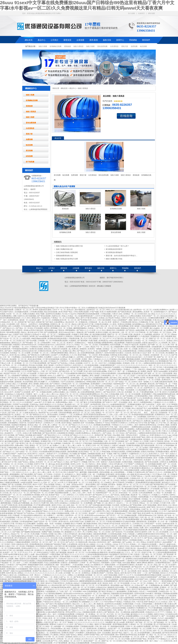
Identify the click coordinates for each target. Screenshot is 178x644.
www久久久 (52, 376)
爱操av (174, 334)
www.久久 (58, 357)
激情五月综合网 (104, 406)
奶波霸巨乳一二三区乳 (13, 433)
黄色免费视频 (124, 326)
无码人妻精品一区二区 (136, 431)
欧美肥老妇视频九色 (116, 552)
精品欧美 (137, 334)
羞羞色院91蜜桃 (45, 310)
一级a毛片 (55, 480)
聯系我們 (146, 40)
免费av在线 (69, 511)
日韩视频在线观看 (63, 513)
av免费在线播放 (45, 458)
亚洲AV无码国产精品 (52, 437)
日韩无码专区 (61, 345)
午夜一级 (174, 345)
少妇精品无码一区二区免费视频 (81, 503)
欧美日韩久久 (79, 365)
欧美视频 (117, 577)
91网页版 (4, 326)
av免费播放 (74, 602)
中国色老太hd (43, 460)
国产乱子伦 (57, 351)
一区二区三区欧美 (132, 503)
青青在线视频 (104, 355)
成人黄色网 (132, 571)
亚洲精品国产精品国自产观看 (55, 544)
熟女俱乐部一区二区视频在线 (77, 322)
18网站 (11, 437)
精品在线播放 (79, 388)
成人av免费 (121, 622)
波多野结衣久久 (150, 388)
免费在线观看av (62, 402)
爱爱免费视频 (73, 452)
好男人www (33, 489)
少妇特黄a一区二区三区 (134, 388)
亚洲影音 (78, 336)
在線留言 (141, 13)
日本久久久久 (32, 408)
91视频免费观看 (68, 408)
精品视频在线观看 (7, 310)
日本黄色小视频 (163, 425)
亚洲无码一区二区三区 (40, 542)
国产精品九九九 (9, 328)
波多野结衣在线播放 (53, 314)
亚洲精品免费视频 (133, 452)
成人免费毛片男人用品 (59, 398)
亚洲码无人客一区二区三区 (61, 324)
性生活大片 (161, 507)
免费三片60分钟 (122, 439)
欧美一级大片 (134, 402)
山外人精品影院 (155, 349)
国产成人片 (40, 540)
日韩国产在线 (18, 334)
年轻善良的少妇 (155, 571)
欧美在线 (49, 550)
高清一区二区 (172, 339)
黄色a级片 (66, 476)
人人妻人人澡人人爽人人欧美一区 (72, 445)
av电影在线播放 (147, 501)
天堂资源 (110, 573)
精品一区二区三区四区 (103, 532)
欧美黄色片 (12, 511)
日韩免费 (24, 480)
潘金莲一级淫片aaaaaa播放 (158, 371)
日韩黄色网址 (46, 343)
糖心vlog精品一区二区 (158, 328)
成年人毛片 (71, 369)
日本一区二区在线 (91, 345)
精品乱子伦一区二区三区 (71, 326)
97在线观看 (39, 328)
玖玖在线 (54, 538)
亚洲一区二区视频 (131, 349)
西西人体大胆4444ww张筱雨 (157, 437)
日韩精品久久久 (16, 367)
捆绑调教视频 (6, 503)
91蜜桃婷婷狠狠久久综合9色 (39, 429)
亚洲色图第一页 (85, 406)
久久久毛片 (163, 511)
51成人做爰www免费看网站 (45, 536)
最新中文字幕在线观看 (110, 538)
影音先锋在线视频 (100, 371)
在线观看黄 (121, 330)
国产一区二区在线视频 (82, 571)
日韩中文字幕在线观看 (73, 458)
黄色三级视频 (34, 384)
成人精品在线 (114, 332)
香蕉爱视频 (49, 596)
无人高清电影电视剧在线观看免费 (141, 415)
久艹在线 (123, 491)
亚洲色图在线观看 (87, 398)
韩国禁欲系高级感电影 (169, 376)
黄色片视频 (40, 314)
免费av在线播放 (29, 314)
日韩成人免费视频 (43, 468)
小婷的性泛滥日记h (46, 388)
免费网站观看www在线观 (141, 427)
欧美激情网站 (121, 431)
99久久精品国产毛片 (140, 408)
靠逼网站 (132, 480)
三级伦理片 (75, 631)
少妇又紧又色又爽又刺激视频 (148, 376)
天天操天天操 (43, 373)
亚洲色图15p (104, 341)
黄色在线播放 (135, 509)
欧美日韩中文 (33, 454)
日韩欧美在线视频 (93, 528)
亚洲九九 (7, 534)
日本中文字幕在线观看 (104, 316)
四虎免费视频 (44, 324)
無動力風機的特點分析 (64, 249)
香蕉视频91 (106, 563)
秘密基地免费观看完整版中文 (24, 581)
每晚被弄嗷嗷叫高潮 (109, 460)
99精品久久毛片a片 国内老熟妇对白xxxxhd (34, 390)
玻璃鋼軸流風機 (55, 46)
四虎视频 (97, 343)
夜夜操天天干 (52, 454)
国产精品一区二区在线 (25, 328)
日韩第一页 (84, 563)
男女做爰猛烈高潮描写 (63, 604)
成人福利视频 (18, 550)
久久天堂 (105, 618)
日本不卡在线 (20, 450)
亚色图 (34, 380)
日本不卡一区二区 (59, 310)
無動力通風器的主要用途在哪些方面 (69, 246)
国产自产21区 (164, 466)
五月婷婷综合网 (74, 380)
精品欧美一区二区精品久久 (141, 495)
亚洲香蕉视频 (18, 530)
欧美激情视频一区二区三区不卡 (131, 538)
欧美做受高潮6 (138, 373)
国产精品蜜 (128, 398)
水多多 (110, 629)
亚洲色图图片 (96, 384)
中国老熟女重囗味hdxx (130, 322)
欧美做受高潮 (96, 404)
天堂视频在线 (128, 406)
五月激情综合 (41, 513)
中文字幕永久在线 (81, 396)
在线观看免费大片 (75, 390)
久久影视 (161, 369)
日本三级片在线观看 (29, 396)
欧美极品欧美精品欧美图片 (58, 339)
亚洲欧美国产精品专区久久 (91, 567)
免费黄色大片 (99, 565)
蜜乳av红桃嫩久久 (69, 357)
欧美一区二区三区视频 (57, 618)
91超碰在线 (46, 318)
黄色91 (80, 507)
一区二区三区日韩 (155, 367)
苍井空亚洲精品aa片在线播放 (23, 487)
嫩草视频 (174, 417)
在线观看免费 (157, 347)
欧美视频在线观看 (155, 464)
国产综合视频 (32, 341)
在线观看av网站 (29, 499)
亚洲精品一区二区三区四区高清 (135, 314)
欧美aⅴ (68, 620)
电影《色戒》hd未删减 (53, 524)
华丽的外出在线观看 (134, 343)
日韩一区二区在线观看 (126, 443)
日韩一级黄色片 (60, 369)
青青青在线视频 (110, 361)
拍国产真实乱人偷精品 (27, 462)
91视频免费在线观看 (60, 341)
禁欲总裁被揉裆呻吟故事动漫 (164, 394)
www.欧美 (167, 575)
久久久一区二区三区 (133, 552)
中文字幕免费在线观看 (42, 505)
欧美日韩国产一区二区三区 (113, 600)
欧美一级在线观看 (56, 400)
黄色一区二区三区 (156, 390)
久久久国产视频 (14, 532)
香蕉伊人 (16, 509)
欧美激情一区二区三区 (86, 386)
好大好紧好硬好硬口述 (124, 310)
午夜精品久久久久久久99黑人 (164, 402)
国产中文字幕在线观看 (72, 585)
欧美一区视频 (107, 454)
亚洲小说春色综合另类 (115, 470)
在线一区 (106, 626)
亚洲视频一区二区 (22, 363)
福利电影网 (15, 439)
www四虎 (33, 320)
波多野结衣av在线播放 (18, 470)
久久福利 (80, 489)
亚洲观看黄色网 (48, 427)
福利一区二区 (154, 365)
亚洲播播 (121, 476)
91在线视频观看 (64, 378)
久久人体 (102, 480)
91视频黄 (73, 341)
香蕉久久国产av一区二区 (63, 577)
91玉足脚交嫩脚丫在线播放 (82, 460)
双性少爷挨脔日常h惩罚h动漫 (110, 524)
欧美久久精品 (5, 546)
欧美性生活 (33, 413)
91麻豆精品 (169, 480)
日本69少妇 (133, 423)
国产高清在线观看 (86, 519)
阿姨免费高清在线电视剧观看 (89, 314)
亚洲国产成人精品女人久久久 (60, 460)
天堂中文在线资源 (67, 382)
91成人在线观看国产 (120, 320)
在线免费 (89, 357)
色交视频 (11, 435)
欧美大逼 (45, 495)
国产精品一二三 (26, 501)
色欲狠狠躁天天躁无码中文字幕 (121, 554)
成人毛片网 (157, 431)
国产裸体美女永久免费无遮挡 (39, 355)
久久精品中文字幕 (8, 524)
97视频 (87, 489)
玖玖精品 (97, 373)
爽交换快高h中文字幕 (154, 324)
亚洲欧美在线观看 (44, 367)
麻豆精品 (72, 643)
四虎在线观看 (12, 361)
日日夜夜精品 (64, 454)
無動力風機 (43, 46)
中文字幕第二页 (112, 546)
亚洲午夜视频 (65, 557)
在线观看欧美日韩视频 (66, 433)
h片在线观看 (26, 326)
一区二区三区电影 (154, 380)
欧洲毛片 (70, 343)
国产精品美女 (13, 378)
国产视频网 (82, 454)
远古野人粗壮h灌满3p (154, 476)
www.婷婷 (4, 480)
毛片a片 (161, 618)
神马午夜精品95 (21, 538)
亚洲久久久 (112, 371)
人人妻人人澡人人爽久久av (49, 394)
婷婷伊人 (133, 380)
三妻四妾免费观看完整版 (59, 353)
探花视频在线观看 (36, 563)
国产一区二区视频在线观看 (42, 392)
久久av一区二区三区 (139, 583)
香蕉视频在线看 (99, 408)
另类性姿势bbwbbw (145, 515)
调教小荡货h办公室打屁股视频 (25, 316)
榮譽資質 (67, 40)
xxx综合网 (46, 641)
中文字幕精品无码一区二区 (88, 596)
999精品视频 (151, 369)
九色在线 (128, 353)
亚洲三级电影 (135, 326)
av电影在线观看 (27, 483)
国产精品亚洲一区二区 (118, 571)
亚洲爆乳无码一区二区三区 (95, 522)
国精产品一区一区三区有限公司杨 (120, 334)
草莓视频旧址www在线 (137, 507)
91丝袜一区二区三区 (14, 314)
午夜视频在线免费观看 (120, 511)
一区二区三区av (86, 378)
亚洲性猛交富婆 (62, 386)
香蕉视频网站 (13, 423)
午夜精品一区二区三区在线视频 (63, 318)
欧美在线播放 (121, 474)
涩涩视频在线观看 (22, 312)
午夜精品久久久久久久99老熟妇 (105, 359)
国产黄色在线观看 (44, 316)
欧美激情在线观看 (41, 417)
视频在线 (80, 332)
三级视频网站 (15, 388)
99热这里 (35, 326)
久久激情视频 (147, 334)
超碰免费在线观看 (167, 411)
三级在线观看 (156, 633)
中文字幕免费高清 (92, 419)
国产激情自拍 (110, 612)
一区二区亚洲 (93, 355)
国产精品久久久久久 (85, 351)
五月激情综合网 (139, 472)
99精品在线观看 (46, 431)
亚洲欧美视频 (127, 462)
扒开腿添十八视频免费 (38, 376)
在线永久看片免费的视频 (32, 433)
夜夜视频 (158, 594)
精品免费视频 (120, 343)
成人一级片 (32, 470)
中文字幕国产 (129, 464)
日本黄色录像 (77, 499)
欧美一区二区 (108, 456)
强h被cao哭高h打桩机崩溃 (34, 330)
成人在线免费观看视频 (86, 353)
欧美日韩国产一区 (118, 559)
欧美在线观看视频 (26, 505)
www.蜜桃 (36, 511)
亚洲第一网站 (87, 359)
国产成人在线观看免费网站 (129, 616)
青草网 (36, 310)
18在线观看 (95, 411)
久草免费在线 (64, 355)
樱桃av (107, 559)
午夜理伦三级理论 (169, 495)
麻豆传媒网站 (105, 466)
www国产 (54, 355)
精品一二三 (112, 550)
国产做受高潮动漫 (125, 312)
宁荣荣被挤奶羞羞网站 (20, 349)
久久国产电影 (160, 596)
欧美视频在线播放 (18, 476)
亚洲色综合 (28, 526)
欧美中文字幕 (5, 487)
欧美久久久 (132, 419)
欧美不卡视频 (84, 616)
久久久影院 (79, 495)
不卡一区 (33, 552)
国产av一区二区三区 (131, 484)
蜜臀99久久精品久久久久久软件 (62, 624)
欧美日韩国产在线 (77, 522)
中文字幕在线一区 (142, 332)
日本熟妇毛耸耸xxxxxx (46, 345)
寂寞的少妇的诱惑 (156, 386)
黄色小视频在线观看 (18, 408)
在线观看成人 (157, 427)
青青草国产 (130, 622)
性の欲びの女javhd (69, 314)
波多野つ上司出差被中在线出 (143, 596)
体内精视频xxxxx (139, 324)
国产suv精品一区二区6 (131, 542)
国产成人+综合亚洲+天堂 (94, 620)
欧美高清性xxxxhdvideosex (48, 396)
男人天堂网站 (88, 532)
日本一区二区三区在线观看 (74, 466)
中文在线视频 (129, 532)
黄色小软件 (54, 503)
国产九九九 (138, 398)
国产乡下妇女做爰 (118, 357)
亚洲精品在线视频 (128, 577)
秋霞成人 (92, 328)
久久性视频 (29, 464)
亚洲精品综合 (80, 343)
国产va (84, 326)
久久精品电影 (144, 336)
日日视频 (166, 476)
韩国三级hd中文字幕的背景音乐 (53, 583)
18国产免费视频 (60, 579)
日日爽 (58, 423)
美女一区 (119, 612)
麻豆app (174, 423)
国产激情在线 (86, 380)
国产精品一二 (31, 460)
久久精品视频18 (142, 390)
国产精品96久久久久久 (102, 357)
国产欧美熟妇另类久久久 (87, 320)
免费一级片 (87, 550)
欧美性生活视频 (102, 332)
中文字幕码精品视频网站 (131, 367)
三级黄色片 (14, 489)
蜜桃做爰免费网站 (108, 540)
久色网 (25, 413)
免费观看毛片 (145, 489)
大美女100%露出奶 (116, 464)
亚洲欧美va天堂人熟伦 (111, 400)
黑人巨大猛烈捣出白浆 (154, 330)
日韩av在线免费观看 (108, 373)
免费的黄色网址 (6, 404)
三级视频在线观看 (64, 334)
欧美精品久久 (70, 474)
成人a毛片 (147, 526)
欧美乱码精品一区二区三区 (128, 355)
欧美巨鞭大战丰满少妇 (75, 540)
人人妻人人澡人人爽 (88, 604)
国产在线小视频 (162, 567)
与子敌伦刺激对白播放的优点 (139, 468)
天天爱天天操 (58, 501)
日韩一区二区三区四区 (50, 371)
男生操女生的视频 (36, 365)
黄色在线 (48, 349)
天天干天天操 (57, 441)
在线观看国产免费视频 (20, 376)
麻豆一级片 (150, 400)
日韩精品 (153, 579)
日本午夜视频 (21, 386)
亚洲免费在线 (13, 320)
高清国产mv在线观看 (23, 392)
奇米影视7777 (153, 639)
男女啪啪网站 (130, 429)
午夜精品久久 (44, 629)
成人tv (17, 380)
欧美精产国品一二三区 (30, 388)
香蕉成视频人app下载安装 (55, 330)
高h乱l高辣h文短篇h (138, 546)
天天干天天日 (124, 544)
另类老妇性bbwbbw (98, 643)
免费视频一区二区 (89, 491)
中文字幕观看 (172, 404)
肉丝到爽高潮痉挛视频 (18, 429)
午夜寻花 (4, 347)
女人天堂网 (144, 441)
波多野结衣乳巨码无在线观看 (112, 528)
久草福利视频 (169, 445)
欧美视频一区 (152, 378)
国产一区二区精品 (132, 441)
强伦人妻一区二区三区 (109, 326)
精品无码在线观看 (51, 312)
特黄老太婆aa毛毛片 (150, 343)
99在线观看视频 (29, 579)
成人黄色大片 (110, 503)
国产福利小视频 (164, 378)
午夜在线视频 (168, 367)
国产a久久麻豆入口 (121, 316)
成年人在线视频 (70, 400)
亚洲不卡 (106, 468)
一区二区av (25, 347)
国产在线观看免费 (51, 332)
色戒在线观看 (152, 591)
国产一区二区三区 (123, 413)
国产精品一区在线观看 (126, 390)
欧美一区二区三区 (49, 334)
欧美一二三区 (116, 487)
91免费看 (4, 497)
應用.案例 (94, 40)
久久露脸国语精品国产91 (48, 559)
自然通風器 (114, 46)
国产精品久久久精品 (62, 462)
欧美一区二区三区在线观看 (131, 394)
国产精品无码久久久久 (53, 435)
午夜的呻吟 (170, 518)
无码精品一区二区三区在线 (113, 349)
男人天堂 (105, 394)
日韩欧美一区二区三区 (23, 310)
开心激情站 (55, 635)
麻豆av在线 (86, 336)
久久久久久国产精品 (101, 448)
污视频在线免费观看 (12, 483)
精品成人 (40, 386)
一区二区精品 (43, 618)
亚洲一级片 (149, 641)
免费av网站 (19, 445)
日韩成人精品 (11, 384)
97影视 (109, 522)
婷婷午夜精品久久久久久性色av (115, 336)
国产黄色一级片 (168, 349)
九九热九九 (112, 518)
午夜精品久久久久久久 (157, 341)
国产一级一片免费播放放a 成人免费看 (132, 371)
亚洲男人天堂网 (171, 369)
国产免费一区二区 (155, 345)
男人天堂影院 (17, 330)
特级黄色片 (48, 610)
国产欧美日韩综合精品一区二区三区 (87, 577)
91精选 (90, 373)
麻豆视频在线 (80, 310)
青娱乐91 (142, 369)
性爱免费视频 (144, 497)
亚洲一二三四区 (84, 347)
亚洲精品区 (102, 629)
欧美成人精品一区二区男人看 (39, 425)
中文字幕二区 (111, 408)
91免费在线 (78, 415)
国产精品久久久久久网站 (84, 624)
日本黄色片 (112, 437)
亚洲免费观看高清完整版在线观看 (148, 483)
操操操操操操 (36, 532)
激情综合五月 (97, 336)
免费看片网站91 (122, 540)
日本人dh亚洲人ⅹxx (72, 501)
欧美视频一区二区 (132, 392)
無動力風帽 (90, 46)
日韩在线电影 (107, 384)
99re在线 (92, 542)
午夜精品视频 (123, 518)
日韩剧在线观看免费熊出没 (90, 394)
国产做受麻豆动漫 (7, 406)
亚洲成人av (103, 318)
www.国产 (38, 402)
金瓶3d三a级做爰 (119, 445)
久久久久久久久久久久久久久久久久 (83, 509)
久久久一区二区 (149, 406)
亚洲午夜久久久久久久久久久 (158, 417)
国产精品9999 (163, 322)
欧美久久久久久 (22, 472)
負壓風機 (134, 46)
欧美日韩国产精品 (66, 312)
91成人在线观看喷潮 (52, 563)
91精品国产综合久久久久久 (69, 559)
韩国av (140, 550)
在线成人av (89, 565)
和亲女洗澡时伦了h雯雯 (46, 552)
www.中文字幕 (40, 487)
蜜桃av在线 (44, 384)
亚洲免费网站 (104, 345)
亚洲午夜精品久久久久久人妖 (47, 419)
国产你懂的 (132, 550)
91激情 (113, 448)
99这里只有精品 (115, 318)
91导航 (8, 439)
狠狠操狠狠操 (5, 343)
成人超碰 (130, 474)
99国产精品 (137, 513)
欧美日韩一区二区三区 (68, 320)
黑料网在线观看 (128, 458)
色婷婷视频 (113, 476)
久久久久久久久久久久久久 (166, 314)
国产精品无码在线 (27, 509)
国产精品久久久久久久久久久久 (81, 425)
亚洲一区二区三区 (50, 483)
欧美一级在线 (54, 569)
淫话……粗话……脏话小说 (148, 413)
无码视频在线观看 (102, 561)
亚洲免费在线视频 (70, 616)
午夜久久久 (166, 431)
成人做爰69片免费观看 (103, 548)
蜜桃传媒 (61, 561)
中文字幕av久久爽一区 (161, 474)
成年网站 (81, 357)
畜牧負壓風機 (102, 46)
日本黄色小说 (138, 524)
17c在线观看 (95, 557)
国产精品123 (138, 421)
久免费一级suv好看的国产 (39, 554)
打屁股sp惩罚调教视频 (21, 503)
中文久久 (70, 345)
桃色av (40, 594)
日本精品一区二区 (141, 341)
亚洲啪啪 (55, 320)
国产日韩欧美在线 (11, 505)
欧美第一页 (148, 312)
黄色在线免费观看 (95, 456)
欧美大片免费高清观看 (109, 312)
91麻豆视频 (93, 341)
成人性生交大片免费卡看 (40, 503)
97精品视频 (125, 400)
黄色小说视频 (172, 388)
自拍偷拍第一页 (157, 355)
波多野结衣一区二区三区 (96, 310)
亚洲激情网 (161, 443)
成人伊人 (41, 380)
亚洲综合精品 (34, 361)
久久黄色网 (163, 343)
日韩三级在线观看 (104, 320)
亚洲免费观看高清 (36, 544)
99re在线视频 (5, 425)
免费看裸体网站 (107, 343)
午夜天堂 (97, 460)
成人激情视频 (142, 384)
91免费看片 (49, 357)
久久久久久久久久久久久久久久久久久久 (133, 365)
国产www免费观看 (43, 336)
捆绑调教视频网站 (80, 328)
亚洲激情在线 (55, 633)
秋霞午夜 (23, 423)
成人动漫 (44, 361)
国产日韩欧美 (55, 384)
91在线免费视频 (61, 598)
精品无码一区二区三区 (83, 408)
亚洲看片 (8, 369)
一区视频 (129, 472)
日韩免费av (173, 429)
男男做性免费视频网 (21, 369)
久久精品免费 (25, 339)
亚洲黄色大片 (40, 550)
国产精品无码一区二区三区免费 (71, 371)
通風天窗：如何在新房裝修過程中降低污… (122, 256)
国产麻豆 (84, 402)
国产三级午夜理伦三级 (20, 443)
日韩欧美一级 (10, 421)
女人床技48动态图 (55, 585)
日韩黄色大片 (49, 423)
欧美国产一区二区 (10, 552)
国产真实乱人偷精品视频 (135, 330)
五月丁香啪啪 (134, 378)
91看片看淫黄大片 (154, 546)
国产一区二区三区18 (57, 542)
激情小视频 (128, 528)
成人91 (104, 322)
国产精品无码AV (110, 392)
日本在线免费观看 (146, 493)
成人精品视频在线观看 (98, 334)
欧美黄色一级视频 (95, 349)
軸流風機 (143, 46)
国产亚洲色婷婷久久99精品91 (62, 336)
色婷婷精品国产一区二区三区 (124, 384)
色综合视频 (119, 587)
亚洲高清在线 (92, 629)
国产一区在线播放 (95, 367)
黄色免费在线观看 (13, 332)
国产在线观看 (90, 332)
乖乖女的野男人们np (37, 604)
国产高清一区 (166, 489)
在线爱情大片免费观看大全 (137, 608)
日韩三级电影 (46, 519)
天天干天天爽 (21, 478)
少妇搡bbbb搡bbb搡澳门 (157, 318)
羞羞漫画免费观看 (100, 534)
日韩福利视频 (147, 604)
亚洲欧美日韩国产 (10, 454)
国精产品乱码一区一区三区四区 (46, 522)
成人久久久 (4, 429)
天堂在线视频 (78, 565)
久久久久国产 (153, 478)
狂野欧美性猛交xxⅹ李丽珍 (93, 507)
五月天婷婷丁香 (150, 357)
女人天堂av (25, 439)
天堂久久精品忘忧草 (139, 610)
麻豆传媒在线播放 (85, 534)
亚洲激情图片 (74, 563)
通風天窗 (125, 46)
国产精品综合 (95, 563)
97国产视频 (94, 312)
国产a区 (134, 413)
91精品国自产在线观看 (112, 367)
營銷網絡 (133, 40)
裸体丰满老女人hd (165, 505)
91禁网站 (54, 390)
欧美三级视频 (25, 441)
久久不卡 (130, 575)
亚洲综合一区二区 (79, 629)
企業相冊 (80, 40)
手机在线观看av (18, 419)
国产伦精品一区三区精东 (83, 468)
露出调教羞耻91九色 (114, 519)
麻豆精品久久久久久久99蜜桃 (142, 614)
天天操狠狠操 (54, 382)
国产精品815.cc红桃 (74, 526)
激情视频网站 (122, 591)
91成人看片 (88, 371)
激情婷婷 (76, 423)
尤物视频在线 (80, 382)
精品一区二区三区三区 (80, 505)
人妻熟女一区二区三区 (59, 425)
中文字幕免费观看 (61, 643)
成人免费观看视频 (147, 519)
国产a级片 (9, 351)
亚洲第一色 (17, 499)
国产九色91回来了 (149, 404)
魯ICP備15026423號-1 (115, 278)
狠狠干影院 (151, 507)
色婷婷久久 (58, 478)
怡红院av (101, 470)
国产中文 (54, 641)
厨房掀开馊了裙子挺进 (27, 322)
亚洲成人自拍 (172, 341)
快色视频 (29, 435)
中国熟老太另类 (36, 347)
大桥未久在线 (117, 314)
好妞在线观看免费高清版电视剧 (121, 341)
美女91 (87, 411)
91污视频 (73, 454)
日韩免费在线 (143, 450)
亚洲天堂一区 (163, 326)
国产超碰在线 (74, 598)
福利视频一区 (54, 417)
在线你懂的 (34, 458)
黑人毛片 (84, 339)
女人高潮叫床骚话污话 (61, 367)
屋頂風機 (29, 151)
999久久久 (110, 310)
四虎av (92, 598)
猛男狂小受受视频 (51, 328)
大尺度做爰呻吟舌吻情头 (126, 565)
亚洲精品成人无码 (157, 336)
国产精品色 (101, 569)
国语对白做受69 (141, 532)
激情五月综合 (57, 505)
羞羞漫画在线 (84, 439)
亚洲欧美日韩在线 (45, 351)
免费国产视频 (47, 532)
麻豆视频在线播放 (12, 441)
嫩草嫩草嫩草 (133, 336)
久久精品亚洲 (19, 394)
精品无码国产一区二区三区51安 (41, 369)
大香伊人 (43, 548)
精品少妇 (76, 604)
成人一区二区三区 (12, 466)
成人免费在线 (74, 349)
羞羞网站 (141, 400)
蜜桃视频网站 (117, 369)
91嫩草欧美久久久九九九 (139, 454)
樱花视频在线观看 (133, 359)
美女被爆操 (170, 353)
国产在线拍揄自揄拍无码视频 (100, 505)
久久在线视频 (84, 557)
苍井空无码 (39, 456)
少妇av (115, 544)
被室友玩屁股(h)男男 (68, 480)
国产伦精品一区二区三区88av (126, 382)
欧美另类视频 (116, 345)
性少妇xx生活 (141, 318)
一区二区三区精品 (113, 480)
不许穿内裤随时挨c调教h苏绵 (75, 373)
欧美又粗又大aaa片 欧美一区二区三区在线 (149, 353)
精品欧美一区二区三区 (162, 334)
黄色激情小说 (5, 400)
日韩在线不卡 (155, 616)
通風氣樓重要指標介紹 (64, 256)
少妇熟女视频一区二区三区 (30, 466)
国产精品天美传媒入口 (107, 591)
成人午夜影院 (23, 336)
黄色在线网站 (91, 484)
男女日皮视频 (49, 484)
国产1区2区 (111, 515)
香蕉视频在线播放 (99, 380)
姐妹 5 (126, 633)
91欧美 (134, 400)
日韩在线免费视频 (170, 390)
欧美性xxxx (143, 349)
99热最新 (169, 336)
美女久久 (121, 361)
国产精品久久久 (9, 452)
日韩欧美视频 (49, 421)
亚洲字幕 (98, 400)
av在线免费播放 (78, 411)
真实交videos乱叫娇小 (67, 332)
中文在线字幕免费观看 (122, 567)
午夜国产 (102, 390)
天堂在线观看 (168, 373)
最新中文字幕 (31, 476)
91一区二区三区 (68, 437)
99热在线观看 (116, 406)
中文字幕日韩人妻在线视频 (123, 339)
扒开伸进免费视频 (95, 402)
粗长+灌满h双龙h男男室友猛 (146, 425)
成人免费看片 (70, 456)
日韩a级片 (39, 509)
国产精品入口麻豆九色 (9, 575)
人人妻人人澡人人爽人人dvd (155, 540)
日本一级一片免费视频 (12, 357)
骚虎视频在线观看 (144, 347)
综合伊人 (171, 318)
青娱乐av (83, 421)
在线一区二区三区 (59, 343)
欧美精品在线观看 (53, 406)
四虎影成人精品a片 (73, 583)
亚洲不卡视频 (116, 563)
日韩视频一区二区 (45, 341)
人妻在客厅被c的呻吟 (46, 489)
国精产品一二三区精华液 (66, 376)
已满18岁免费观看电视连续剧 (97, 554)
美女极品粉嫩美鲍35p (123, 557)
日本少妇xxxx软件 (7, 392)
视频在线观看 (93, 472)
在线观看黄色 (88, 548)
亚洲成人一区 (61, 484)
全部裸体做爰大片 (161, 312)
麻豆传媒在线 (50, 386)
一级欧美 (90, 343)
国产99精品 (160, 384)
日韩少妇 (121, 392)
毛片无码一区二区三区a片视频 (118, 614)
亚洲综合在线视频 (125, 324)
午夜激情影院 (63, 509)
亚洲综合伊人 (167, 380)
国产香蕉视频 (154, 573)
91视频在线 (143, 322)
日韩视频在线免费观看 (66, 614)
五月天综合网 (124, 509)
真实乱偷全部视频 (167, 316)
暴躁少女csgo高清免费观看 (21, 571)
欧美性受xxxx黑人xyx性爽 (127, 450)
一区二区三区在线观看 (91, 478)
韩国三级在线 (111, 390)
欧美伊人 (100, 612)
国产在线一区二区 (15, 413)
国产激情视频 (83, 341)
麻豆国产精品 (117, 633)
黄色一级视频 (49, 450)
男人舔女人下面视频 (168, 561)
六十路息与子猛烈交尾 (130, 345)
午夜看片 (4, 378)
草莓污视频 (84, 334)
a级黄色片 (100, 353)
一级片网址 (60, 515)
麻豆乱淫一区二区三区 (82, 413)
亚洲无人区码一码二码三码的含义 (99, 445)
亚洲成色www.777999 (123, 513)
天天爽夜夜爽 (36, 427)
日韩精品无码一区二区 (9, 322)
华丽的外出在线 (76, 431)
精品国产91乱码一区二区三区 (15, 373)
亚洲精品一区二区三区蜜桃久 (54, 347)
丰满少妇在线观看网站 (161, 351)
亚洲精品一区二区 (154, 583)
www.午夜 (155, 606)
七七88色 (153, 589)
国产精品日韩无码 (116, 398)
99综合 (12, 386)
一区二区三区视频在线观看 (10, 371)
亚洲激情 (113, 351)
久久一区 (59, 530)
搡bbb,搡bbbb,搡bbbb (145, 563)
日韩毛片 (95, 369)
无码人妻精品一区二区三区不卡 (100, 339)
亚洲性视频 (75, 487)
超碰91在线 (171, 544)
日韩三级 (99, 626)
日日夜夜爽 (11, 324)
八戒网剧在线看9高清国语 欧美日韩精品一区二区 (99, 417)
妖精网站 (40, 437)
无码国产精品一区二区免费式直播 (100, 421)
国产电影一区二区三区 (144, 622)
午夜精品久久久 (165, 639)
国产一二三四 (64, 600)
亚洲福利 (126, 363)
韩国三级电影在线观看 (70, 406)
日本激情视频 (10, 518)
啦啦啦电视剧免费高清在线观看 (105, 443)
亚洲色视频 (75, 378)
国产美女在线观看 (15, 579)
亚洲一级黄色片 (114, 322)
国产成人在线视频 (15, 484)
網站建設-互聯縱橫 (104, 286)
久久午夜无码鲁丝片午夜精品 (111, 602)
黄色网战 (133, 511)
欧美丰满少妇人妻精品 (18, 355)
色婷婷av (99, 423)
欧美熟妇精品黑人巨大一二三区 (12, 567)
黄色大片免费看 (77, 524)
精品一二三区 (74, 402)
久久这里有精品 (106, 419)
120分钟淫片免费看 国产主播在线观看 (95, 501)
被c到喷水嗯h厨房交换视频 (50, 326)
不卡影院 (30, 456)
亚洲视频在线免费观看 (102, 425)
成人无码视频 (173, 328)
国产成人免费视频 (54, 443)
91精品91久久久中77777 (155, 612)
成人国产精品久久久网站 (56, 567)
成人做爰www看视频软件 (121, 466)
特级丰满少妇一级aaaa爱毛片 (137, 548)
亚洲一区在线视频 (87, 423)
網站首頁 (29, 40)
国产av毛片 (70, 542)
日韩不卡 (129, 626)
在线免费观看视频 (124, 373)
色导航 (143, 378)
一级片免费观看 (64, 499)
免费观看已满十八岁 (111, 631)
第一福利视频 (14, 347)
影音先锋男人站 (148, 513)
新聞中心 (120, 40)
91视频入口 (157, 495)
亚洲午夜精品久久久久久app (56, 380)
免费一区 (165, 421)
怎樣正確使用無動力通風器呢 (67, 252)
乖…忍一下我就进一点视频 (93, 458)
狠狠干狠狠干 (31, 400)
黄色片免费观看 (135, 499)
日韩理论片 (64, 361)
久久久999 (159, 519)
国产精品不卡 (76, 462)
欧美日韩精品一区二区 (157, 530)
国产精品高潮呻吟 (51, 499)
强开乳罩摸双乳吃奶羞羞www (95, 415)
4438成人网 (29, 550)
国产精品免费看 (27, 474)
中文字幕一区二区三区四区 (54, 637)
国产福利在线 (161, 406)
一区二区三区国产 (129, 376)
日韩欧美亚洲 (75, 361)
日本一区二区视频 (66, 328)
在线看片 (170, 526)
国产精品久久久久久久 (155, 472)
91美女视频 (60, 456)
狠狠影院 (84, 349)
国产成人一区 (57, 622)
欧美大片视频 (131, 347)
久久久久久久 (22, 519)
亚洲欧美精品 (133, 591)
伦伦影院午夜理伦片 (35, 423)
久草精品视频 (106, 314)
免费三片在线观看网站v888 (85, 429)
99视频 (84, 462)
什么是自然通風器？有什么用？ (117, 246)
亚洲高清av (34, 404)
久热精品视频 (168, 499)
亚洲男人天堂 (5, 419)
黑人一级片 (52, 614)
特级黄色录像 (74, 339)
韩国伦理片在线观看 (60, 349)
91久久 (14, 390)
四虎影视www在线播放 (144, 458)
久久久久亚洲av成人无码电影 (126, 497)
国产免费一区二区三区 (153, 373)
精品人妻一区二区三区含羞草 (52, 466)
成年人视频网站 (83, 376)
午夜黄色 (44, 534)
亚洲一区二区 (136, 363)
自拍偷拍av (9, 394)
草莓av (142, 503)
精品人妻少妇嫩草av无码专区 (39, 480)
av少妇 (95, 406)
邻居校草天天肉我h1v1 (119, 423)
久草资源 (66, 435)
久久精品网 (140, 443)
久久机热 (135, 466)
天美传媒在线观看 (124, 437)
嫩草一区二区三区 (44, 320)
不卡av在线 (40, 639)
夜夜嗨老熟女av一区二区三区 (92, 361)
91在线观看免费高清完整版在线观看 (110, 429)
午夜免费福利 (44, 491)
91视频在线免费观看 (49, 378)
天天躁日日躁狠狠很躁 (94, 388)
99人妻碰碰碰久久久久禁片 (89, 518)
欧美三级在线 (143, 571)
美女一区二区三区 (99, 550)
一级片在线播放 (89, 499)
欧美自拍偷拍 (53, 415)
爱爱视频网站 (71, 330)
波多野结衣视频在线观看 (155, 480)
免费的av (56, 519)
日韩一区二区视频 (60, 550)
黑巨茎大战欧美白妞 (47, 530)
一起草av (94, 489)
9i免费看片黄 (110, 622)
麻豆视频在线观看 (120, 419)
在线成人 (63, 419)
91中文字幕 (143, 423)
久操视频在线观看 (35, 398)
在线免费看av (59, 322)
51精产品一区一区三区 (38, 411)
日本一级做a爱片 (50, 509)
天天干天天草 (139, 411)
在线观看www (166, 528)
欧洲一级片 (162, 404)
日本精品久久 (54, 361)
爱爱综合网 (100, 598)
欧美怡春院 (110, 474)
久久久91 (73, 355)
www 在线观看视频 (66, 468)
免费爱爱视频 (59, 620)
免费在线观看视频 (143, 429)
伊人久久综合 (74, 398)
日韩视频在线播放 (115, 363)
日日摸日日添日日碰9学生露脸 (149, 419)
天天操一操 (153, 322)
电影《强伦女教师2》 (123, 427)
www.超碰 (126, 563)
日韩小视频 (51, 513)
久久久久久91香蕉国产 (25, 402)
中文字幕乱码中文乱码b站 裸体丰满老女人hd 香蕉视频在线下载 (149, 361)
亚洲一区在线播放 (104, 633)
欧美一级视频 (144, 382)
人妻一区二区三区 (127, 332)
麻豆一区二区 (156, 557)
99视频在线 (101, 546)
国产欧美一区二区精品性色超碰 (108, 328)
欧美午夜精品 (25, 380)
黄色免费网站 (138, 312)
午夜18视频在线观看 (117, 561)
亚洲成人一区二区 (90, 390)
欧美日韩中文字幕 (66, 396)
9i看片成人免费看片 (121, 454)
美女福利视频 (28, 382)
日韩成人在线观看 (57, 491)
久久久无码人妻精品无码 (31, 318)
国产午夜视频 (43, 400)
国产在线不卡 (108, 402)
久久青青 (174, 626)
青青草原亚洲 (8, 538)
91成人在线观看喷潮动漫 (127, 351)
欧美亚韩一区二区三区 (45, 462)
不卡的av (106, 423)
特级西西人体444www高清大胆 (25, 345)
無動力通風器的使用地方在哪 (67, 259)
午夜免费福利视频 (147, 392)
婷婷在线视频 (105, 472)
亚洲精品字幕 (46, 441)
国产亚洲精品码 (93, 326)
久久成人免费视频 (23, 421)
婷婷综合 (71, 495)
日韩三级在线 (123, 378)
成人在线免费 (60, 596)
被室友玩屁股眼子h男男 (68, 439)
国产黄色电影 (169, 554)
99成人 (64, 316)
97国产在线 (166, 583)
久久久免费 (154, 382)
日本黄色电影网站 (141, 396)
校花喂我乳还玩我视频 (18, 507)
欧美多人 (46, 398)
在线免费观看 (38, 610)
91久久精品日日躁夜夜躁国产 (147, 577)
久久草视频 (53, 606)
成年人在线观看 (14, 326)
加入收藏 (131, 13)
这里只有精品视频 (30, 367)
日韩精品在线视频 (145, 351)
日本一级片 (9, 450)
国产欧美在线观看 (152, 462)
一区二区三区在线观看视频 (140, 633)
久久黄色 (113, 324)
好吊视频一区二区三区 (40, 353)
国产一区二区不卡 (31, 530)
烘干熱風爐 (30, 162)
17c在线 (138, 604)
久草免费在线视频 (36, 312)
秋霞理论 (143, 345)
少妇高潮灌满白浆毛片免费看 (32, 357)
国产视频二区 (153, 423)
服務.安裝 (107, 40)
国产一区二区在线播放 (73, 591)
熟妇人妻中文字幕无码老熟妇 (87, 318)
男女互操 (111, 439)
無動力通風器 (78, 46)
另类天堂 (92, 462)
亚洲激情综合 (71, 347)
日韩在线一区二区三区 (9, 336)
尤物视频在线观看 (94, 454)
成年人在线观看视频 (152, 528)
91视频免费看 (44, 624)
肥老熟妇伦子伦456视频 (148, 466)
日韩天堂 (47, 622)
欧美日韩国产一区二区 (151, 316)
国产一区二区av (141, 581)
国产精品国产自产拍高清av (58, 363)
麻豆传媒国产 (38, 435)
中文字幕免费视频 (20, 398)
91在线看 (116, 505)
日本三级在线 (158, 515)
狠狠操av (124, 328)
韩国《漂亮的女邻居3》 (158, 396)
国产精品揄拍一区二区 (31, 343)
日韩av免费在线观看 (81, 312)
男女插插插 (100, 386)
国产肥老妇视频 (136, 505)
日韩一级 (100, 559)
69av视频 (122, 359)
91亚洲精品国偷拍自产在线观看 (82, 600)
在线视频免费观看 (83, 643)
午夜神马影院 (138, 460)
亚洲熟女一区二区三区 (168, 587)
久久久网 (166, 345)
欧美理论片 (34, 324)
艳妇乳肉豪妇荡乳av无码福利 (23, 536)
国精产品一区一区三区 (158, 339)
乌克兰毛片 (103, 363)
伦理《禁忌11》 (22, 324)
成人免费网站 (169, 330)
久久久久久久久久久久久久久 (98, 637)
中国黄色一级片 (31, 394)
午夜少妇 (113, 450)
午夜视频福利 (51, 591)
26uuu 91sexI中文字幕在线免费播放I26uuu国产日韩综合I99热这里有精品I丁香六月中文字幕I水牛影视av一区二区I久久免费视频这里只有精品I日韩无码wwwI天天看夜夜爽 (63, 308)
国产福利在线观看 (148, 445)
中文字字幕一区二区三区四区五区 (13, 341)
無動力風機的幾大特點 (114, 259)
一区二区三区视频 (43, 448)
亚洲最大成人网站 (69, 351)
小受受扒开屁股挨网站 (13, 577)
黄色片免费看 (30, 419)
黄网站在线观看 (165, 610)
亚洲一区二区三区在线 (92, 538)
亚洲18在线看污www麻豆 (114, 353)
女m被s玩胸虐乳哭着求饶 (24, 406)
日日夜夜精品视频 (92, 365)
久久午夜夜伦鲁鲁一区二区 (65, 450)
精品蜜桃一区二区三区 (18, 359)
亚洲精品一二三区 (130, 369)
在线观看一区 (5, 390)
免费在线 (147, 421)
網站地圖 (151, 13)
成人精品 (151, 314)
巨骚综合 (64, 563)
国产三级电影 (152, 618)
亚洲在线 (157, 398)
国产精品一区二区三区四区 (152, 554)
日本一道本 (9, 380)
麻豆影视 (41, 612)
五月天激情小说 (49, 402)
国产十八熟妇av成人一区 (16, 456)
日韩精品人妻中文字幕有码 (115, 483)
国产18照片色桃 (44, 470)
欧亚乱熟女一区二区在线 (129, 493)
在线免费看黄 (6, 330)
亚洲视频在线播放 (135, 404)
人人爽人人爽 (90, 569)
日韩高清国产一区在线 (153, 524)
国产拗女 (113, 378)
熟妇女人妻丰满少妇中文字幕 (83, 324)
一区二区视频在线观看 (120, 478)
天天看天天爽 (165, 503)
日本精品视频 (114, 394)
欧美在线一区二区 (115, 396)
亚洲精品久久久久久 (166, 487)
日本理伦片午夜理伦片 (64, 365)
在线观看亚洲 (49, 565)
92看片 (35, 501)
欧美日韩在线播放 (13, 491)
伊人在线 (59, 573)
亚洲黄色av (98, 468)
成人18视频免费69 (118, 347)
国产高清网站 (128, 396)
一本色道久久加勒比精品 (31, 528)
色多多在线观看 (115, 462)
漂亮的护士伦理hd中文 (33, 334)
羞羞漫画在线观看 (166, 382)
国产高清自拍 (117, 532)
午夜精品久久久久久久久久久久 (55, 575)
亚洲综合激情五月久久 (30, 548)
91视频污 (75, 334)
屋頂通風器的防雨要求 (114, 249)
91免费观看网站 (6, 316)
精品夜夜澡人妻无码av (67, 507)
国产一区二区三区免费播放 (87, 480)
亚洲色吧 (69, 637)
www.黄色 (30, 417)
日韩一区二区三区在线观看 (114, 388)
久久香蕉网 (26, 643)
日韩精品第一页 (95, 322)
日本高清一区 (59, 474)
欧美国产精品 (134, 518)
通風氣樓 (67, 46)
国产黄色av (84, 598)
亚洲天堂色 (67, 536)
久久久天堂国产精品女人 (31, 371)
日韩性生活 (164, 462)
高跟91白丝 (56, 316)
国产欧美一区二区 (10, 365)
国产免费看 (63, 390)
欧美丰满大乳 (127, 421)
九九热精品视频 (54, 408)
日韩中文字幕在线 (128, 318)
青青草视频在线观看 (149, 359)
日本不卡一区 (125, 386)
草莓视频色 (35, 441)
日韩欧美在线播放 (102, 324)
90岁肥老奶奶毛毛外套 (44, 546)
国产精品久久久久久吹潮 (86, 330)
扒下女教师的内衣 (75, 550)
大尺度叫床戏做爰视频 (51, 359)
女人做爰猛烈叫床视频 (160, 468)
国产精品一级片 (164, 589)
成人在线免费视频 (118, 472)
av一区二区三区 (89, 431)
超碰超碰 (18, 382)
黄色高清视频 (167, 581)
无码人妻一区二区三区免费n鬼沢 (152, 518)
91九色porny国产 (108, 557)
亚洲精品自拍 (99, 519)
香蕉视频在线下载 (117, 489)
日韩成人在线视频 (76, 363)
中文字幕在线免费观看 (38, 363)
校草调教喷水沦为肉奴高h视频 (124, 522)
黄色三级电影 (49, 365)
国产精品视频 (23, 361)
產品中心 (42, 40)
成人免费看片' (49, 515)
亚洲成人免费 (139, 528)
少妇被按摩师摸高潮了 (86, 316)
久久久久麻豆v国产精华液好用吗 (148, 456)
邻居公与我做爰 (14, 515)
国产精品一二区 (105, 369)
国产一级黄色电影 (115, 542)
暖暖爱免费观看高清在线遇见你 (91, 581)
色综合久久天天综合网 (169, 573)
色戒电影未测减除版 (19, 425)
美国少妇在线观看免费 (37, 589)
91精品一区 (72, 316)
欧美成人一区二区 (141, 339)
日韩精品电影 (54, 581)
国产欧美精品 (40, 406)
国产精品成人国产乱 (125, 569)
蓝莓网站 (129, 559)
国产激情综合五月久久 (38, 415)
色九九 (59, 536)
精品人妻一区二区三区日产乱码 (116, 507)
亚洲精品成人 (102, 491)
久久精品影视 (171, 596)
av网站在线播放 (135, 316)
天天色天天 (64, 581)
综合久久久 (55, 429)
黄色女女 (71, 310)
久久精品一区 (33, 478)
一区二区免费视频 (139, 417)
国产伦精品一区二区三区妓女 (161, 332)
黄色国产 (92, 513)
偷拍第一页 (24, 320)
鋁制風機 (29, 156)
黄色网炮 (162, 629)
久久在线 (89, 483)
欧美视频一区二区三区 (90, 427)
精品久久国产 (38, 484)
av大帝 (61, 483)
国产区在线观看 (58, 458)
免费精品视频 (52, 548)
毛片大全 (18, 437)
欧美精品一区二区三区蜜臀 (139, 328)
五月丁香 (158, 392)
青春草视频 (82, 355)
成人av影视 (162, 388)
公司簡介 (55, 40)
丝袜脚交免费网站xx (161, 310)
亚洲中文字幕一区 (41, 464)
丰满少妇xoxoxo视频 (161, 320)
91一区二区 (117, 376)
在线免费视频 (84, 384)
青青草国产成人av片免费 (48, 413)
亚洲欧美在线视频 (36, 349)
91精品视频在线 (155, 548)
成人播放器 (7, 499)
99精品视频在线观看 (149, 326)
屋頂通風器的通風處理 (114, 252)
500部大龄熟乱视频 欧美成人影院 (16, 554)
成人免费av (54, 445)
